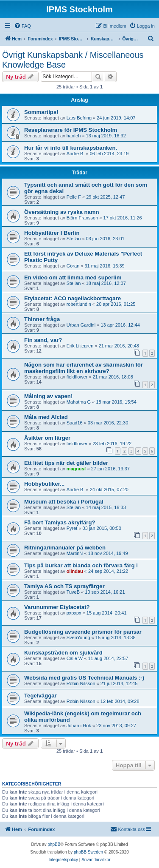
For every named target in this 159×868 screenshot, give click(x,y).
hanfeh (74, 136)
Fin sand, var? (43, 340)
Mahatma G (79, 402)
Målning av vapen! (48, 396)
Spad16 (75, 423)
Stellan (74, 239)
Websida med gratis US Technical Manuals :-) (84, 678)
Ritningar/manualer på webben (65, 548)
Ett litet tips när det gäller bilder (66, 463)
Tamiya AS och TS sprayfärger (64, 586)
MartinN (75, 553)
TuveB (73, 592)
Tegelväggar (40, 696)
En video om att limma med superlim (73, 277)
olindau (75, 571)
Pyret (72, 528)
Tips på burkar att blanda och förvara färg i (81, 565)
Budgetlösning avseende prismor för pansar (83, 632)
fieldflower (77, 377)
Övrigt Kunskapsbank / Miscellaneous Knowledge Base (73, 60)
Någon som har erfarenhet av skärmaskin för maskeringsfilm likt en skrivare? (84, 368)
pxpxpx (74, 613)
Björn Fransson (82, 218)
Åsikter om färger (47, 438)
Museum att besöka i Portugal (64, 502)
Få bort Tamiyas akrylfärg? (60, 522)
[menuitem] (22, 26)
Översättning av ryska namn (62, 212)
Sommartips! (41, 112)
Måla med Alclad (46, 417)
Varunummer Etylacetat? (57, 607)
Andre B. (76, 154)
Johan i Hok (79, 726)
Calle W (75, 658)
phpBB (54, 844)
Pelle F (74, 197)
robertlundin (79, 304)
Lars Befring (79, 118)
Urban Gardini (81, 325)
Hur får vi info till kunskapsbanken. (71, 148)
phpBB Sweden (88, 852)
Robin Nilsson (81, 683)
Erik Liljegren (80, 346)
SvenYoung (78, 637)
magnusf (76, 469)
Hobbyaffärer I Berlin (52, 233)
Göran (73, 266)
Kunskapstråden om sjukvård (63, 653)
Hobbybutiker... (44, 484)
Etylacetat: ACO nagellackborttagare (73, 298)
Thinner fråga (42, 319)
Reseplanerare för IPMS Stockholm (71, 130)
